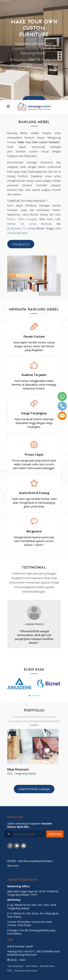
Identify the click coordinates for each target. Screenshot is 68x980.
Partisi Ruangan (27, 219)
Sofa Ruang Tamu (17, 233)
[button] (30, 696)
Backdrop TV (18, 228)
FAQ (10, 970)
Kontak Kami (47, 966)
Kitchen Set (16, 224)
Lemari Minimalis (40, 224)
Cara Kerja (31, 966)
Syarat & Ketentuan (26, 970)
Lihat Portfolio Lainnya (34, 789)
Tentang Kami (15, 966)
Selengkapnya (21, 244)
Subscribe (55, 834)
